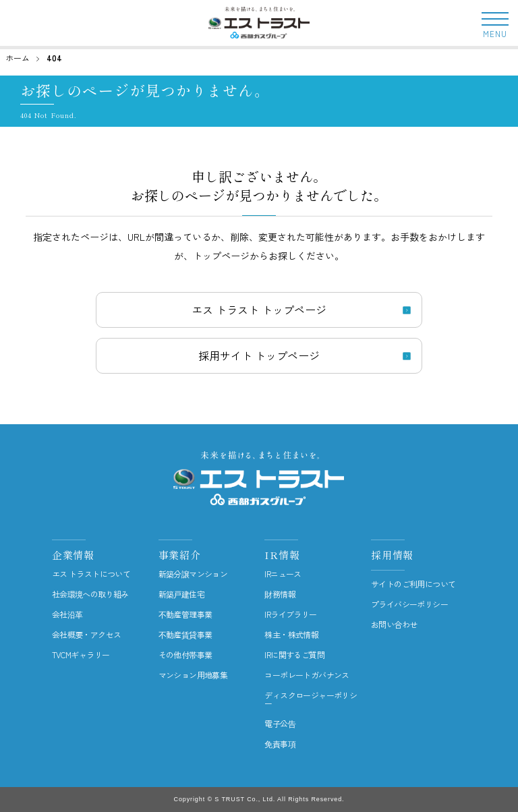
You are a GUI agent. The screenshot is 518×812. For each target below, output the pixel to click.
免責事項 (280, 744)
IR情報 (282, 555)
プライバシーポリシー (409, 604)
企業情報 (73, 555)
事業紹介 (180, 555)
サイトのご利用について (413, 584)
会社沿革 (67, 614)
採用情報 (392, 555)
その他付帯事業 (185, 655)
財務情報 (280, 594)
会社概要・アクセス (87, 635)
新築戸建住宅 (181, 594)
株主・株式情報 (291, 635)
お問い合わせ (394, 625)
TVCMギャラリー (81, 655)
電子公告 (280, 724)
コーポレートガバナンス (307, 675)
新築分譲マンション (193, 574)
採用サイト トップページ (259, 355)
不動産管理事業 (185, 614)
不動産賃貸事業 (185, 635)
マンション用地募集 (193, 675)
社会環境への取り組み (90, 594)
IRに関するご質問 (294, 655)
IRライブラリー (290, 614)
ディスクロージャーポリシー (311, 699)
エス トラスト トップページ (259, 310)
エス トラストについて (91, 574)
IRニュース (283, 574)
